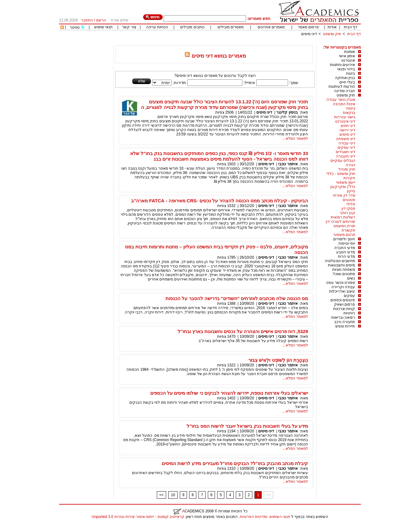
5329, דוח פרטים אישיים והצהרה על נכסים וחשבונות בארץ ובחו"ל (243, 331)
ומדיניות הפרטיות (254, 517)
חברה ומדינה (345, 91)
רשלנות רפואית (343, 217)
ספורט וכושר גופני (341, 283)
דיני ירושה (347, 130)
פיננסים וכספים (343, 300)
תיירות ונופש (345, 326)
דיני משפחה (346, 139)
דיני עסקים (346, 148)
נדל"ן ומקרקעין (343, 187)
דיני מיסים (309, 34)
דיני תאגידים (345, 152)
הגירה (350, 165)
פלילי (351, 204)
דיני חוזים (348, 126)
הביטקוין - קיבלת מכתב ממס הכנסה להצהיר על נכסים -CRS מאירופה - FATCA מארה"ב (219, 201)
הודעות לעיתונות (342, 87)
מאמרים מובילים (231, 27)
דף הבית (351, 27)
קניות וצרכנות (344, 309)
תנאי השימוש (280, 517)
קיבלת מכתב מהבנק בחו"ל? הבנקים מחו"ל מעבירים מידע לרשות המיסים (235, 463)
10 (173, 495)
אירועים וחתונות (342, 65)
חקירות (349, 178)
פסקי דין (348, 209)
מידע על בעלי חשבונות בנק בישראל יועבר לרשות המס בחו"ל (247, 426)
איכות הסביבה (344, 104)
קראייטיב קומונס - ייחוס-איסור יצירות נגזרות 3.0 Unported (138, 517)
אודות (332, 27)
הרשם (101, 20)
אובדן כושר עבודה (341, 100)
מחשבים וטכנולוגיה (340, 261)
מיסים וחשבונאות (341, 265)
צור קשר (129, 27)
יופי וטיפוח (347, 243)
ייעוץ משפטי (346, 182)
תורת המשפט (344, 226)
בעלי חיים (347, 82)
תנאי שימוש (103, 27)
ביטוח (350, 73)
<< (161, 495)
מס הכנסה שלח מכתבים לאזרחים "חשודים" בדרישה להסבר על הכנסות (237, 298)
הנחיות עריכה (157, 27)
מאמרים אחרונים (271, 27)
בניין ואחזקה (345, 78)
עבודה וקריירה (343, 287)
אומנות (350, 52)
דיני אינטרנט (345, 121)
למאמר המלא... (295, 139)
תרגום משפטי (344, 235)
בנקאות (349, 113)
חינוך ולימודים (344, 239)
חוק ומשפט (332, 34)
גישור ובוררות (345, 117)
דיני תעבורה (346, 156)
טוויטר (75, 27)
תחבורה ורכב (345, 322)
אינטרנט (348, 60)
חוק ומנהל (347, 169)
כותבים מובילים (192, 27)
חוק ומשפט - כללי (341, 174)
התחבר (87, 20)
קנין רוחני (348, 213)
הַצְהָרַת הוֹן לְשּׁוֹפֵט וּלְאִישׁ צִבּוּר (278, 360)
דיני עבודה (347, 143)
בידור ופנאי (346, 69)
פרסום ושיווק (345, 304)
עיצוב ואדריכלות (342, 291)
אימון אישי (347, 56)
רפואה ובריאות (343, 318)
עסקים (349, 296)
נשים (351, 278)
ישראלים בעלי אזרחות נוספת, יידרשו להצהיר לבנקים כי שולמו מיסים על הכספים (229, 393)
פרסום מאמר (308, 27)
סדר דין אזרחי (344, 195)
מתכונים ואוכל (344, 274)
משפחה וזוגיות (344, 270)
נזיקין (351, 191)
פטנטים (349, 200)
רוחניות (349, 313)
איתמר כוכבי (288, 164)
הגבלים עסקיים (343, 161)
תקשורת (348, 230)
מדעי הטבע (346, 252)
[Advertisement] (248, 43)
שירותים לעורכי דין (341, 222)
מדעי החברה (345, 248)
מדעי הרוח (346, 256)
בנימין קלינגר (287, 112)
